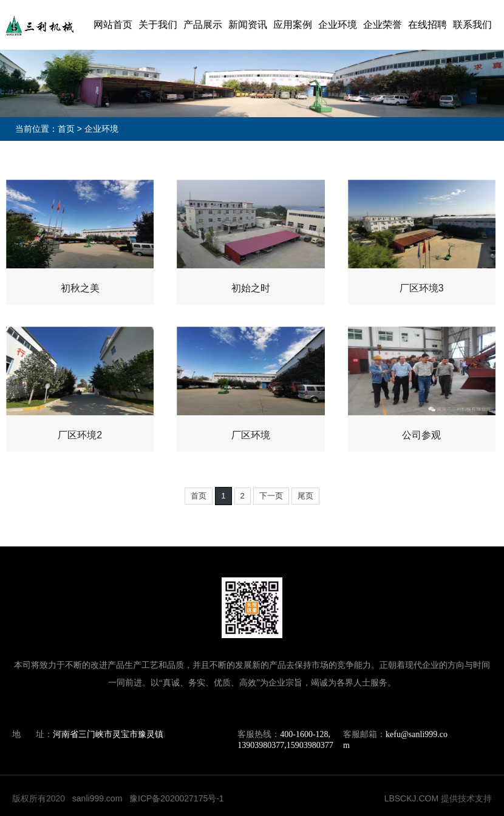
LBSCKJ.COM (411, 798)
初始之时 (251, 288)
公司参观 (421, 435)
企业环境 (338, 25)
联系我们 (472, 25)
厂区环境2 (80, 435)
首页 (66, 129)
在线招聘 (427, 25)
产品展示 (203, 25)
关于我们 (158, 25)
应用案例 (293, 25)
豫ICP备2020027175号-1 (177, 798)
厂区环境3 (422, 288)
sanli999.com (97, 798)
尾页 (305, 496)
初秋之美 (80, 288)
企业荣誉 (383, 25)
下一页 (271, 496)
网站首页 (113, 25)
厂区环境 (251, 435)
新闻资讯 (248, 25)
